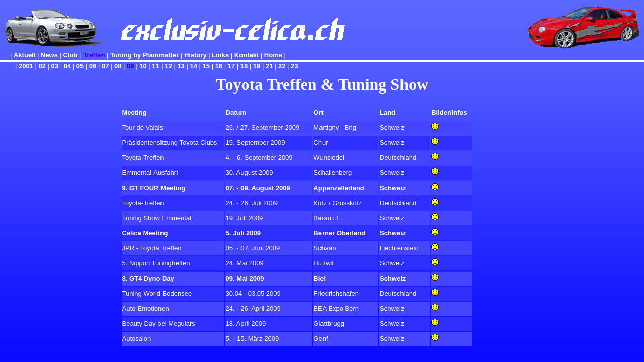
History (195, 55)
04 (67, 66)
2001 (26, 66)
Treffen (94, 55)
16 (219, 66)
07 (105, 66)
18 (244, 66)
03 (55, 66)
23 (294, 66)
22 (282, 66)
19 (257, 66)
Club (71, 55)
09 (130, 66)
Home (273, 55)
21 (269, 66)
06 (93, 66)
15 (206, 66)
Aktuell (24, 55)
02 (42, 66)
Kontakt (247, 55)
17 (231, 66)
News (49, 55)
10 (143, 66)
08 (118, 66)
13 (181, 66)
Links (220, 55)
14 (193, 66)
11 (155, 66)
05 (80, 66)
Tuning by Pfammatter (144, 55)
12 (168, 66)
